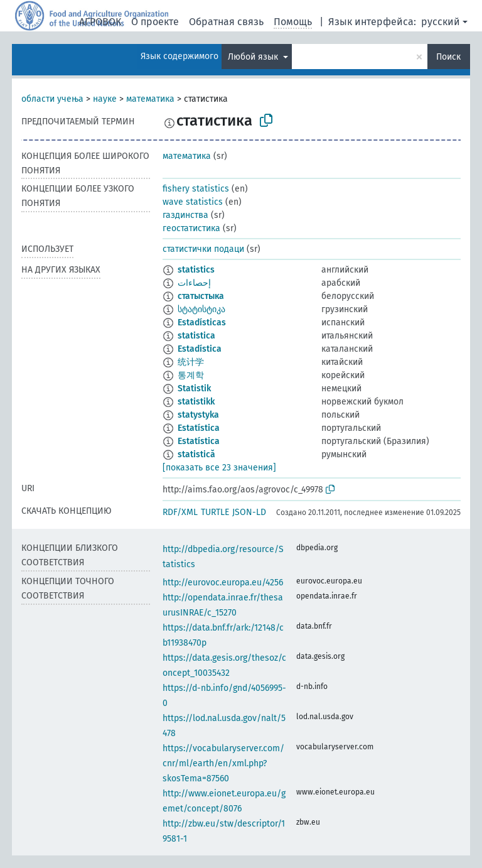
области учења (52, 99)
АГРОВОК (100, 22)
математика (150, 99)
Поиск (448, 57)
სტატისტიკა (201, 309)
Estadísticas (202, 323)
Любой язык (254, 57)
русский (441, 22)
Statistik (194, 388)
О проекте (155, 22)
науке (105, 99)
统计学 (191, 362)
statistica (196, 336)
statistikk (196, 402)
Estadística (200, 349)
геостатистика (191, 228)
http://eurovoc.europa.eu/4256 (223, 583)
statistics (196, 270)
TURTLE (215, 512)
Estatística (199, 428)
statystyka (198, 415)
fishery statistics (196, 189)
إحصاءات (194, 283)
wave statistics (193, 202)
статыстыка (201, 296)
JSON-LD (249, 512)
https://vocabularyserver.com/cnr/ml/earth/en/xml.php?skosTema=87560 (223, 763)
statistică (196, 454)
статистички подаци (203, 249)
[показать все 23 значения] (219, 468)
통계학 (191, 375)
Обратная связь (226, 22)
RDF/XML (180, 512)
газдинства (185, 215)
